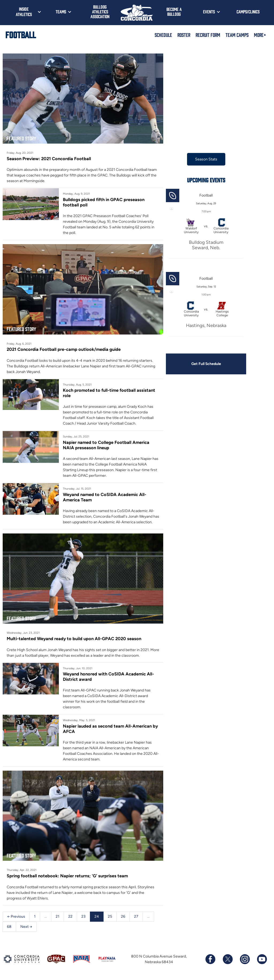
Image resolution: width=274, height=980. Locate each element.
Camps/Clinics (248, 11)
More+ (260, 35)
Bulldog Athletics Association (100, 11)
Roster (184, 35)
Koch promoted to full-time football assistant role (109, 393)
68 (9, 927)
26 (123, 916)
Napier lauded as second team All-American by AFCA (110, 729)
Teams (61, 11)
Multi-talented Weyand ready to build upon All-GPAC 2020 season (74, 639)
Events (209, 11)
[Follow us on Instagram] (245, 959)
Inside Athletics (24, 11)
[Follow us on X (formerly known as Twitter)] (227, 959)
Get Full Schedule (206, 364)
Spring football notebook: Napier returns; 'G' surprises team (67, 876)
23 (83, 916)
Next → (26, 927)
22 (70, 916)
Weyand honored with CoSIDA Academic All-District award (109, 677)
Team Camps (237, 35)
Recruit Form (208, 35)
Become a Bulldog (174, 11)
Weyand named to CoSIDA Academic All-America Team (105, 497)
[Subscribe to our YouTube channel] (262, 959)
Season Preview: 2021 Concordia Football (49, 159)
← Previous (16, 916)
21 (58, 916)
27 (136, 916)
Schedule (163, 35)
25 (110, 916)
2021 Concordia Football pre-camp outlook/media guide (64, 349)
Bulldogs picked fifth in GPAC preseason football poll (104, 202)
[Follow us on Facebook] (210, 959)
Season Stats (206, 159)
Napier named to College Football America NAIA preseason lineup (106, 445)
